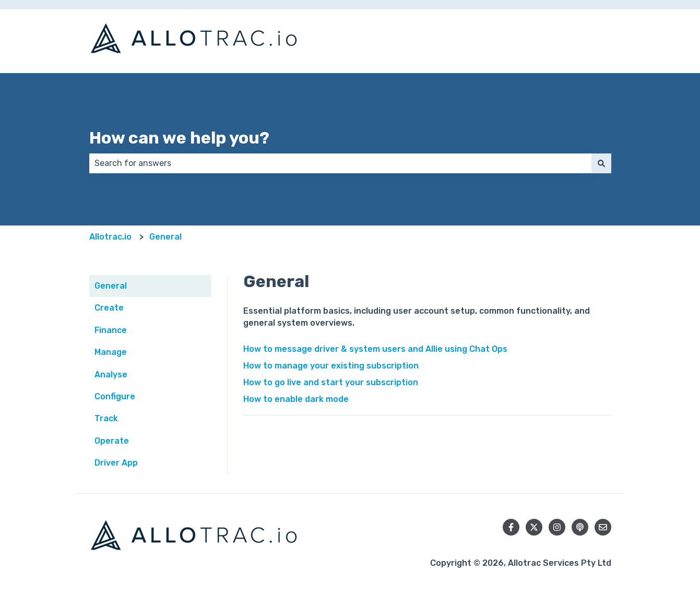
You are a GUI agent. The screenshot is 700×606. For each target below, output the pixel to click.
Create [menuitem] (109, 308)
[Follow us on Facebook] (511, 527)
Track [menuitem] (106, 418)
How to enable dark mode (296, 399)
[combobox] (340, 163)
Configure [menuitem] (115, 396)
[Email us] (603, 527)
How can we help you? (179, 138)
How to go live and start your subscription (331, 382)
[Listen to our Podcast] (580, 527)
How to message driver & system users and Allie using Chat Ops (375, 349)
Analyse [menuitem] (111, 375)
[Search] (601, 163)
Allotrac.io (110, 237)
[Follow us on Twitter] (534, 527)
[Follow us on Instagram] (557, 527)
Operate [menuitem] (112, 441)
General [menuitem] (111, 286)
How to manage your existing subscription (331, 366)
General (165, 237)
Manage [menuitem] (111, 352)
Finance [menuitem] (111, 330)
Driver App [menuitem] (116, 463)
